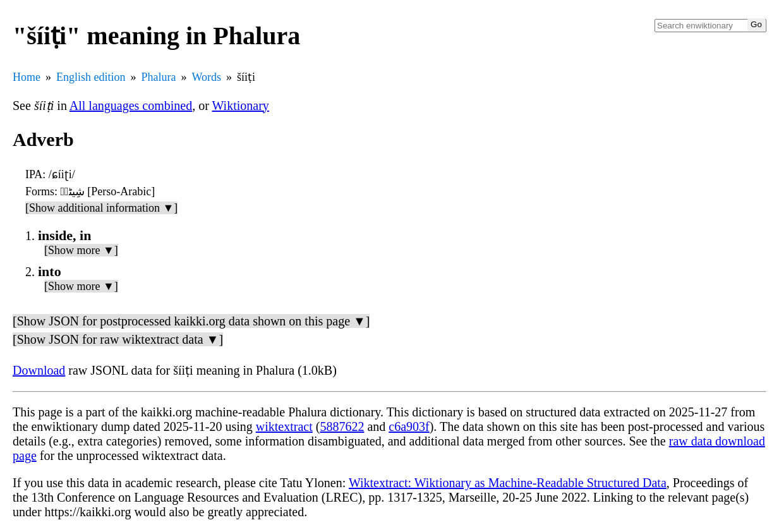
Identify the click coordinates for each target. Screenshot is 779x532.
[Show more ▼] (81, 250)
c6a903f (409, 426)
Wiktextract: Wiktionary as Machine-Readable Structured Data (508, 483)
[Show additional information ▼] (101, 208)
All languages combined (131, 106)
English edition (91, 77)
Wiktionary (241, 106)
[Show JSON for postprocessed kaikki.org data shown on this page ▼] (191, 321)
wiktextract (284, 426)
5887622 (342, 426)
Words (206, 77)
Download (39, 370)
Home (27, 77)
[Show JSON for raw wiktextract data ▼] (118, 339)
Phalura (159, 77)
